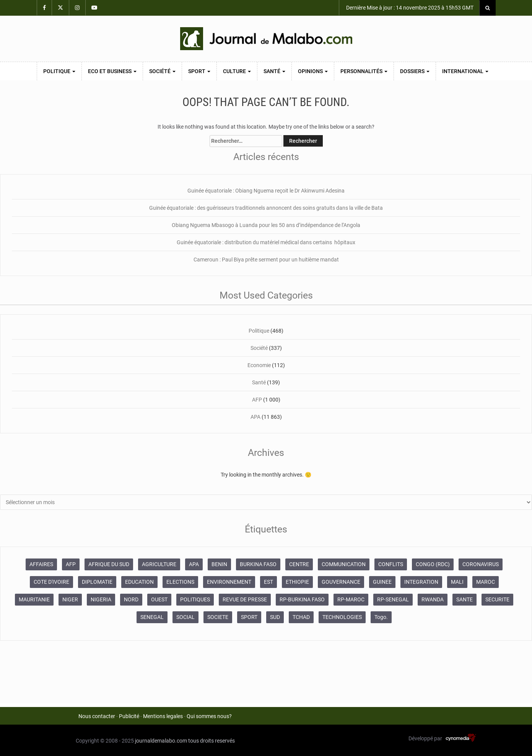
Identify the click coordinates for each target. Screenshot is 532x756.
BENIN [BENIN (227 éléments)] (219, 564)
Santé (274, 71)
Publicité (129, 716)
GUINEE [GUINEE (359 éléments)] (382, 582)
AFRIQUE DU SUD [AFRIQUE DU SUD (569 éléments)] (109, 564)
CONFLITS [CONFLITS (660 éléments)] (391, 564)
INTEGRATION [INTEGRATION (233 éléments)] (421, 582)
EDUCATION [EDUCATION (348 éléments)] (139, 582)
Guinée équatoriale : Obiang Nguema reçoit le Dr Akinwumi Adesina (266, 191)
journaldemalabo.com (161, 741)
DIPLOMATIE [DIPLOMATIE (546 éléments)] (97, 582)
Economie (259, 365)
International (465, 71)
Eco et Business (112, 71)
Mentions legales (163, 716)
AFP (257, 400)
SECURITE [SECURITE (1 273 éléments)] (497, 599)
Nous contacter (97, 716)
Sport (199, 71)
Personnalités (364, 71)
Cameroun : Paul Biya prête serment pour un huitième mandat (266, 260)
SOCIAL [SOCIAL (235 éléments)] (185, 617)
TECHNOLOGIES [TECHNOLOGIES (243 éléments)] (342, 617)
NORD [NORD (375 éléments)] (131, 599)
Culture (237, 71)
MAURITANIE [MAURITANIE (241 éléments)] (34, 599)
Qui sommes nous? (209, 716)
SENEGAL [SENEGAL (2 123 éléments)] (152, 617)
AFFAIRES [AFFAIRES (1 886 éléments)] (41, 564)
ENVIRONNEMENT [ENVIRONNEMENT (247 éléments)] (229, 582)
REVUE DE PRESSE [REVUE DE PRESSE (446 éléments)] (245, 599)
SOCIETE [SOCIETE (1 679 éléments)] (218, 617)
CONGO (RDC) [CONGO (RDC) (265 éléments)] (433, 564)
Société (162, 71)
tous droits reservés (211, 741)
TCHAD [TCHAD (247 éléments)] (301, 617)
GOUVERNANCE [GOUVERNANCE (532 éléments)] (341, 582)
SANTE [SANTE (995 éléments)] (464, 599)
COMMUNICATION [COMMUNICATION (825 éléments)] (344, 564)
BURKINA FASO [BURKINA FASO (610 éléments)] (258, 564)
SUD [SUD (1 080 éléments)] (275, 617)
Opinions (313, 71)
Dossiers (415, 71)
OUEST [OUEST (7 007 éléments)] (159, 599)
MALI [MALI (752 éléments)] (457, 582)
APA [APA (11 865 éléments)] (194, 564)
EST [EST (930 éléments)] (268, 582)
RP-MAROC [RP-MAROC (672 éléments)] (351, 599)
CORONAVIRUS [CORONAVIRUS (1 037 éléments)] (481, 564)
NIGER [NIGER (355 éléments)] (70, 599)
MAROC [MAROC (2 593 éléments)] (486, 582)
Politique (59, 71)
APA (255, 417)
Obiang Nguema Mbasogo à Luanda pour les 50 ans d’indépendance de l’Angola (266, 225)
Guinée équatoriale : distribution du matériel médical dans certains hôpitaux (266, 242)
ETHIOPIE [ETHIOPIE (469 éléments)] (297, 582)
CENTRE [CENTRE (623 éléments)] (299, 564)
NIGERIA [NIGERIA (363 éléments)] (101, 599)
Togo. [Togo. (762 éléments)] (381, 617)
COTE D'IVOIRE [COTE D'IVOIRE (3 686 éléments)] (51, 582)
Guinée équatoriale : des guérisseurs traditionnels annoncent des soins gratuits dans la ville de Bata (266, 208)
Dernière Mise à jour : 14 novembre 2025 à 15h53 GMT (409, 8)
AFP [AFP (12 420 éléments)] (71, 564)
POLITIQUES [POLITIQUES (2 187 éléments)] (195, 599)
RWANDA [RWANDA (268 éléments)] (433, 599)
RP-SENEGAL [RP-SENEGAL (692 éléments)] (393, 599)
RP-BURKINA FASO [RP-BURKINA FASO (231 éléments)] (302, 599)
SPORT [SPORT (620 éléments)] (249, 617)
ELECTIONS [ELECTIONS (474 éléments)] (180, 582)
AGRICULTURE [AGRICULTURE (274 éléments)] (159, 564)
